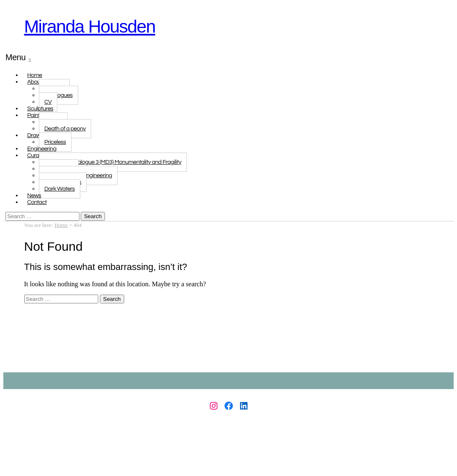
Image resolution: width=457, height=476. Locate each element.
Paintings (38, 115)
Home (61, 225)
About (35, 82)
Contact (37, 202)
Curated (37, 155)
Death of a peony (65, 129)
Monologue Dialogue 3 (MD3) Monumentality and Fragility (113, 162)
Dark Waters (60, 189)
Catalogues (59, 95)
